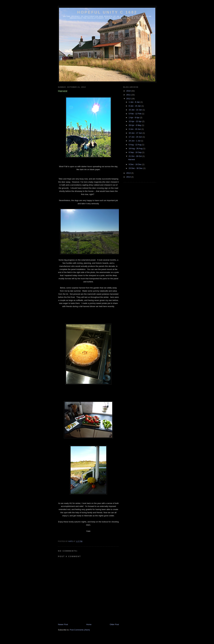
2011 (129, 95)
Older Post (114, 624)
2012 (129, 99)
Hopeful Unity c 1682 (107, 12)
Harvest (131, 159)
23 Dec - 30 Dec (136, 168)
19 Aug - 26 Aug (136, 148)
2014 (129, 177)
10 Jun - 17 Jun (136, 133)
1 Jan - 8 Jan (135, 102)
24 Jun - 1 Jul (135, 141)
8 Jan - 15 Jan (135, 106)
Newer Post (63, 624)
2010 (129, 91)
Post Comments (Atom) (80, 630)
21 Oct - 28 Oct (136, 156)
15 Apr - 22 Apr (135, 121)
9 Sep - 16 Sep (135, 152)
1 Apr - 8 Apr (134, 118)
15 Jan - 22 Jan (136, 110)
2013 (129, 173)
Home (89, 624)
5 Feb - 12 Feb (135, 114)
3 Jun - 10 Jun (135, 129)
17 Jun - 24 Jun (136, 137)
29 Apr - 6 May (135, 125)
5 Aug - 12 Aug (135, 145)
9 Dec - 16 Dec (135, 164)
